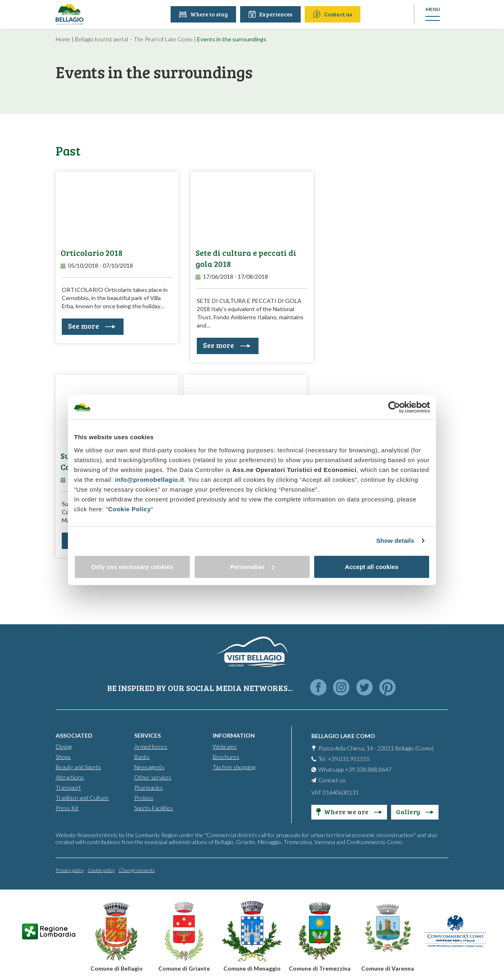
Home (63, 39)
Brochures (226, 756)
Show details (395, 541)
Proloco (144, 797)
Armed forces (151, 746)
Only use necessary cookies (132, 566)
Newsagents (149, 767)
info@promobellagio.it (150, 479)
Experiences (272, 14)
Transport (68, 787)
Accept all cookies (372, 566)
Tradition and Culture (82, 797)
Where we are (349, 811)
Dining (64, 746)
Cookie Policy (129, 509)
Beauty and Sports (78, 767)
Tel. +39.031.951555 (344, 758)
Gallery (415, 811)
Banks (142, 756)
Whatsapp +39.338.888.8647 (355, 769)
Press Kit (67, 807)
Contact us (334, 14)
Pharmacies (148, 787)
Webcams (225, 746)
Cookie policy (101, 870)
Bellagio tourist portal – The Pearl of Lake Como (134, 39)
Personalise (252, 566)
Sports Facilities (154, 807)
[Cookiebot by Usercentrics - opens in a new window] (394, 407)
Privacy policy (70, 870)
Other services (153, 777)
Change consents (137, 870)
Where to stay (205, 14)
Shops (63, 756)
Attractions (70, 777)
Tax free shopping (234, 767)
